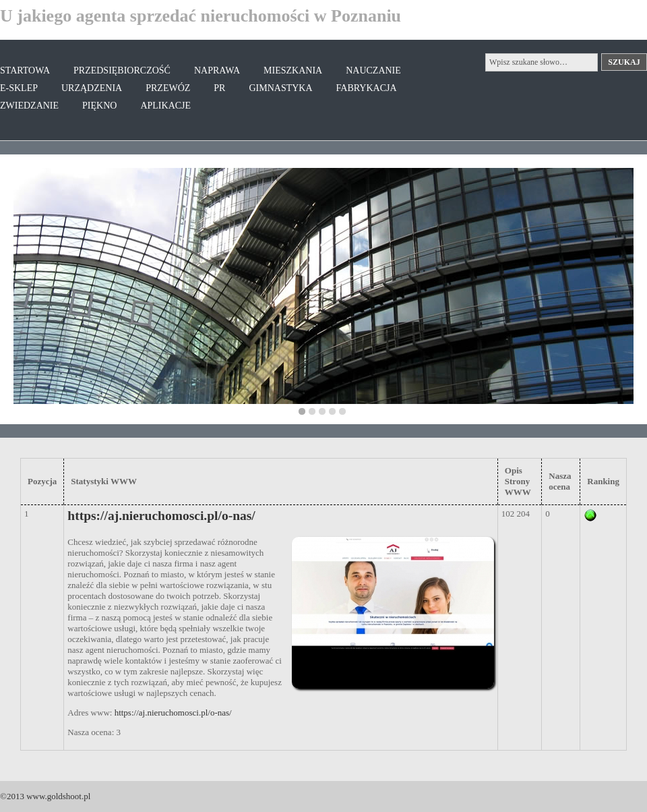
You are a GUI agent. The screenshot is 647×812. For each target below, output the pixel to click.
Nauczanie (373, 70)
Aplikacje (165, 106)
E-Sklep (19, 88)
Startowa (25, 70)
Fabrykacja (367, 88)
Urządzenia (92, 88)
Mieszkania (293, 70)
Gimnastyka (280, 88)
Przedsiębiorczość (122, 70)
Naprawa (217, 70)
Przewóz (168, 88)
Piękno (99, 106)
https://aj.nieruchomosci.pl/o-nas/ (161, 516)
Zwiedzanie (29, 106)
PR (219, 88)
